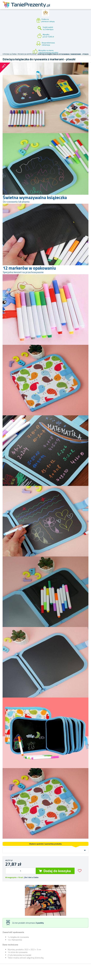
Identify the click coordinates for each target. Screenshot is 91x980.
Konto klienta (67, 8)
